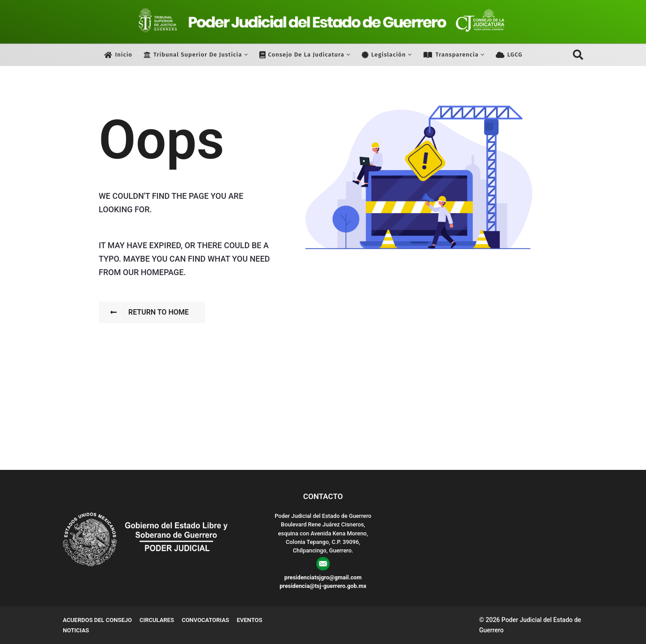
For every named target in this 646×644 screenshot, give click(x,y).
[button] (578, 55)
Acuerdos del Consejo (97, 620)
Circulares (157, 620)
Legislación (384, 55)
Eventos (250, 620)
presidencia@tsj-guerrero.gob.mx (323, 586)
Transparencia (451, 55)
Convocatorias (205, 620)
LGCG (509, 55)
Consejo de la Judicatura (302, 55)
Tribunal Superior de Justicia (193, 55)
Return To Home (150, 312)
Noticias (76, 630)
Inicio (118, 55)
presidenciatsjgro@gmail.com (323, 577)
